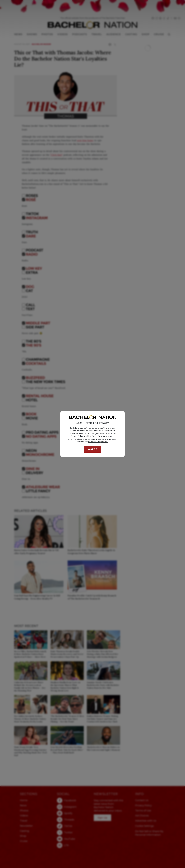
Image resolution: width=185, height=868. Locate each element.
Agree (93, 449)
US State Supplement (98, 442)
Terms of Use (109, 428)
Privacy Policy (77, 436)
